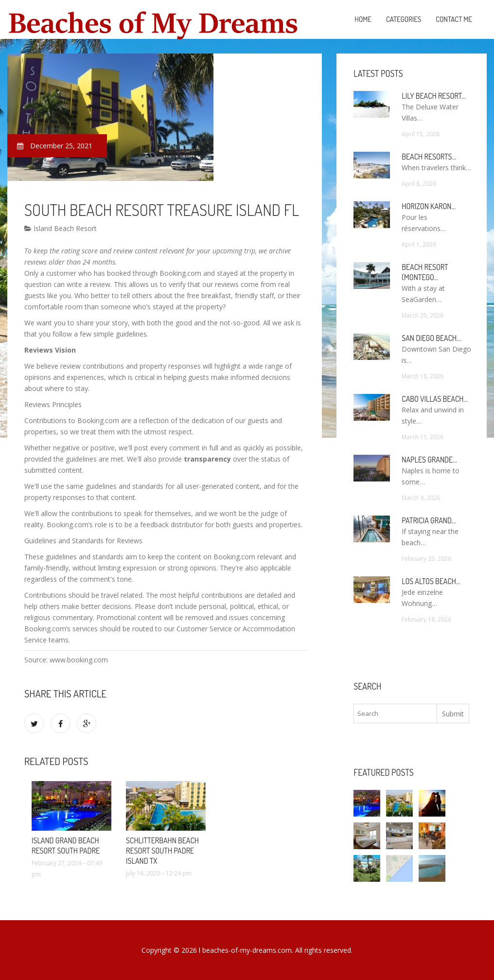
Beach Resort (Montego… (425, 272)
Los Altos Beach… (431, 581)
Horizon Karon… (429, 206)
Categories (404, 19)
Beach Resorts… (429, 157)
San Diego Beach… (431, 338)
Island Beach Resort (61, 228)
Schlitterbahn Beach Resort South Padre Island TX (162, 851)
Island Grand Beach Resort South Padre (66, 846)
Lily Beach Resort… (434, 96)
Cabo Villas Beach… (435, 399)
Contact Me (454, 19)
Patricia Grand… (429, 520)
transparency (207, 459)
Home (363, 19)
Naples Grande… (429, 460)
